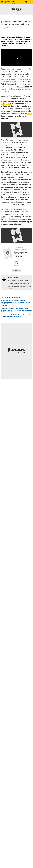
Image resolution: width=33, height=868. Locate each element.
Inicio (3, 16)
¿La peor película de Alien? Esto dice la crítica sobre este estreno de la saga (16, 316)
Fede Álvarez (17, 111)
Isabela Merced (14, 116)
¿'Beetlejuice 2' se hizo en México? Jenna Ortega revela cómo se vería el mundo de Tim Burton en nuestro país (16, 310)
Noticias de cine (22, 16)
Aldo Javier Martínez (13, 277)
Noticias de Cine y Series (11, 16)
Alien (26, 96)
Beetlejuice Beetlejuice (15, 82)
